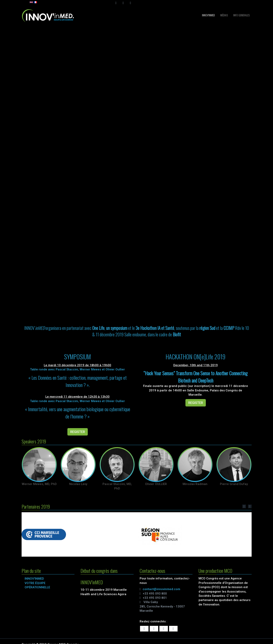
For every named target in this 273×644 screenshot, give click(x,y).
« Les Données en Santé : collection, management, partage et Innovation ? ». (78, 381)
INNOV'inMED (208, 15)
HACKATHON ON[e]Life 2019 (196, 357)
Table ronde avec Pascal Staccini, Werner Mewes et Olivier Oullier (77, 369)
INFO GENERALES (241, 15)
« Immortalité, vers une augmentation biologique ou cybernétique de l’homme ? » (78, 413)
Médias (224, 15)
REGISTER (78, 432)
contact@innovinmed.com (161, 589)
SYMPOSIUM (77, 357)
